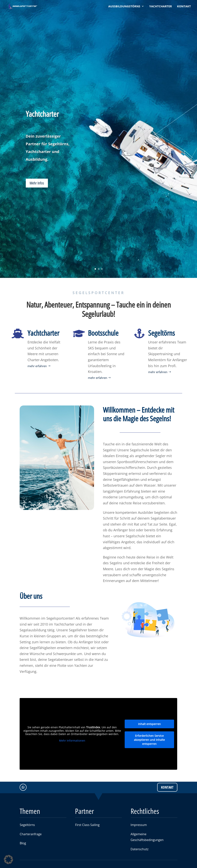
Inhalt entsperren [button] (149, 724)
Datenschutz (140, 849)
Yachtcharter (42, 114)
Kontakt (167, 787)
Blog (23, 843)
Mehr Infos (37, 184)
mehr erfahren (37, 366)
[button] (8, 860)
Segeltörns (27, 825)
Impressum (139, 825)
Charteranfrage (31, 834)
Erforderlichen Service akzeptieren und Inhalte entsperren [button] (150, 740)
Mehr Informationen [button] (72, 741)
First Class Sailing (87, 825)
